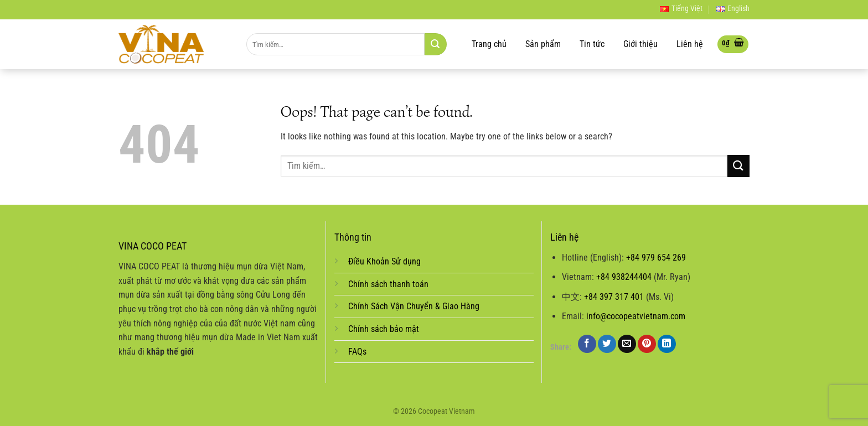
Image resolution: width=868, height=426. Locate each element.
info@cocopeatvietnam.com (636, 316)
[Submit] (436, 44)
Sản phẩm (543, 44)
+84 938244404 (624, 277)
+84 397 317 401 (614, 297)
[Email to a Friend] (627, 344)
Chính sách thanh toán (388, 284)
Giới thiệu (640, 44)
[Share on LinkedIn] (667, 344)
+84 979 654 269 (656, 258)
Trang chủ (489, 44)
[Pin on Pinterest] (647, 344)
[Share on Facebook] (587, 344)
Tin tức (592, 44)
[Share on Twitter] (607, 344)
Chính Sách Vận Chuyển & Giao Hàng (414, 306)
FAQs (357, 352)
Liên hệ (690, 44)
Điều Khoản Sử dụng (384, 261)
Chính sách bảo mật (384, 329)
